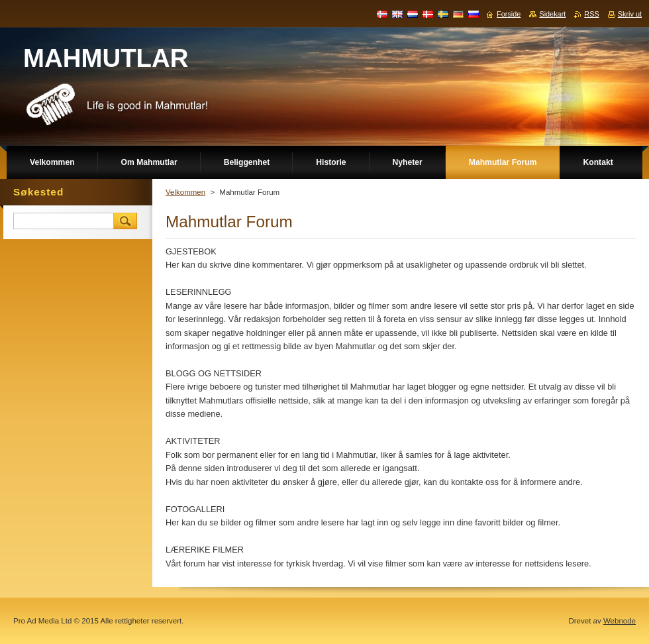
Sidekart (552, 14)
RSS (591, 14)
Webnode (620, 621)
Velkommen (185, 192)
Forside (509, 14)
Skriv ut (630, 14)
